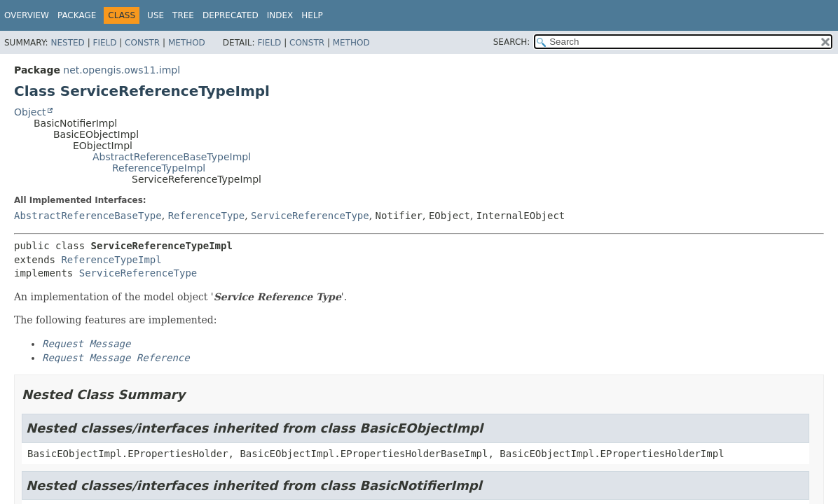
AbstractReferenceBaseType (88, 216)
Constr (142, 43)
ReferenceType (207, 216)
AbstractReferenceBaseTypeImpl (172, 157)
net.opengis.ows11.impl (122, 70)
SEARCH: (512, 42)
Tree (183, 15)
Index (280, 15)
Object (30, 112)
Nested (67, 43)
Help (312, 15)
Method (187, 43)
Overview (27, 15)
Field (104, 43)
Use (156, 15)
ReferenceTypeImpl (159, 168)
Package (77, 15)
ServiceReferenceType (310, 216)
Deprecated (231, 15)
